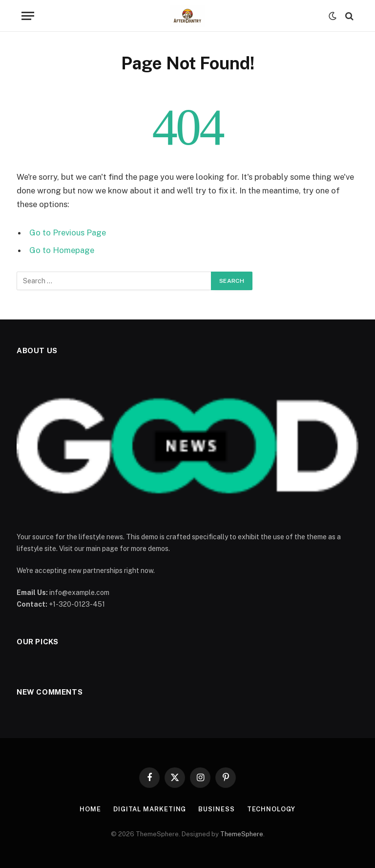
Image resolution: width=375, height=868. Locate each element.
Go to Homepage (62, 250)
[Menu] (28, 16)
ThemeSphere (242, 834)
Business (216, 809)
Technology (271, 809)
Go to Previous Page (68, 233)
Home (90, 809)
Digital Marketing (150, 809)
